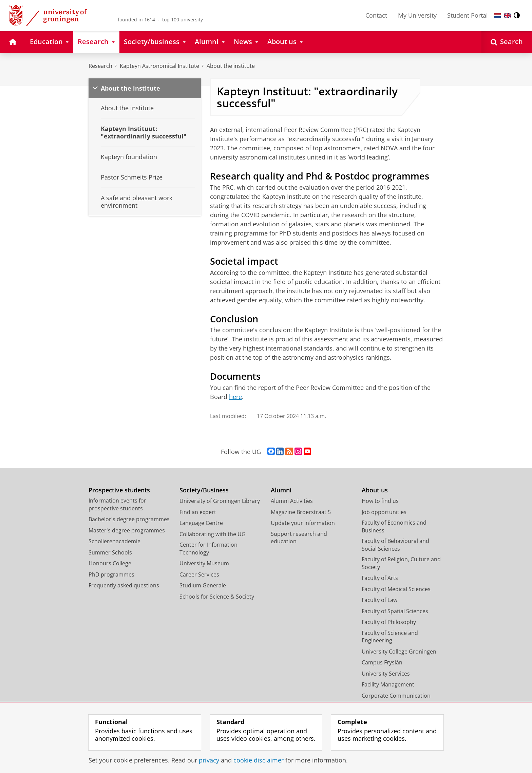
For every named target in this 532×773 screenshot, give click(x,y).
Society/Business (204, 490)
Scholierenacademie (115, 541)
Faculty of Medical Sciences (396, 589)
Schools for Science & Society (217, 597)
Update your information (303, 523)
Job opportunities (384, 512)
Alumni (281, 490)
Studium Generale (203, 585)
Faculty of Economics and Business (394, 526)
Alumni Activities (292, 501)
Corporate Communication (396, 696)
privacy (209, 760)
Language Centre (201, 523)
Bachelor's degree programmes (129, 519)
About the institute (231, 66)
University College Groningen (399, 652)
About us (375, 490)
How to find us (380, 501)
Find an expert (198, 512)
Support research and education (299, 538)
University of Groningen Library (220, 501)
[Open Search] (507, 42)
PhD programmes (111, 574)
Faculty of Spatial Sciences (395, 611)
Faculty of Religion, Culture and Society (401, 563)
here (235, 397)
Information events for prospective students (117, 504)
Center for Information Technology (208, 549)
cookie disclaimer (259, 760)
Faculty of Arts (380, 578)
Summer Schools (110, 552)
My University (417, 15)
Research (100, 66)
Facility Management (388, 684)
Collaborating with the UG (213, 534)
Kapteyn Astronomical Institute (159, 66)
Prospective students (119, 490)
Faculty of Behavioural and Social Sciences (395, 545)
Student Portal (468, 15)
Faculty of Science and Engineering (390, 637)
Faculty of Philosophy (389, 622)
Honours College (110, 563)
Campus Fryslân (382, 662)
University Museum (204, 563)
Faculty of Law (379, 600)
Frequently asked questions (124, 585)
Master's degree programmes (127, 530)
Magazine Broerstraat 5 (301, 512)
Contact (376, 15)
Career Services (199, 574)
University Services (386, 674)
